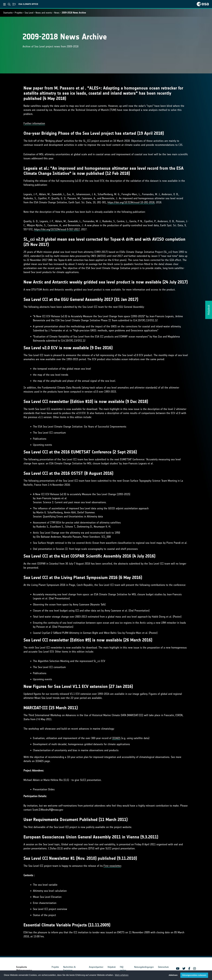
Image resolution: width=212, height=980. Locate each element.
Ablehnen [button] (173, 975)
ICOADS (116, 738)
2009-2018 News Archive (74, 13)
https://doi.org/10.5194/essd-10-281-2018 (131, 202)
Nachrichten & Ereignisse (69, 969)
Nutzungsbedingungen (144, 967)
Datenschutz (163, 967)
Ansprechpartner (96, 967)
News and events (44, 13)
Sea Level (29, 13)
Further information (34, 123)
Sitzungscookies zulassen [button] (194, 975)
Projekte (19, 13)
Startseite (8, 13)
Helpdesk (112, 967)
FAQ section (123, 969)
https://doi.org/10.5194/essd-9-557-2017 (57, 229)
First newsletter (112, 866)
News (57, 13)
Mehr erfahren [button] (122, 975)
